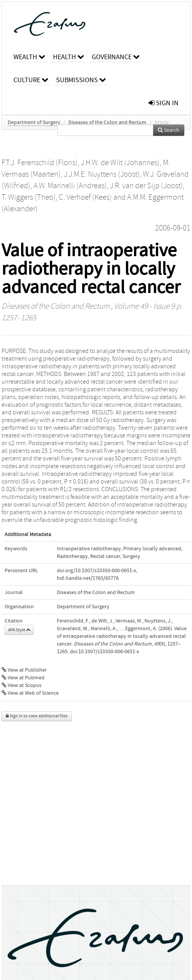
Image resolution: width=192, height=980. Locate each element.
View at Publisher (24, 670)
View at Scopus (22, 685)
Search (169, 130)
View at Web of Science (30, 693)
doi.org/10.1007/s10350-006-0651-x (96, 571)
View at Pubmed (23, 678)
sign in (164, 103)
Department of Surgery (34, 122)
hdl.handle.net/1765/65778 (88, 578)
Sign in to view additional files (37, 716)
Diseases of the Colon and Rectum (107, 122)
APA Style (19, 630)
